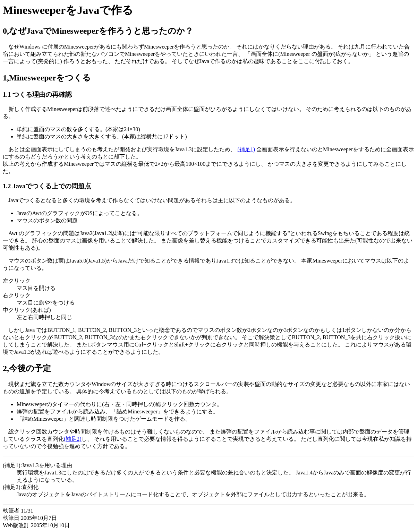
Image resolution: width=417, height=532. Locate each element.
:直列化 (29, 487)
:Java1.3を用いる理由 (46, 465)
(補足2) (73, 439)
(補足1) (246, 149)
